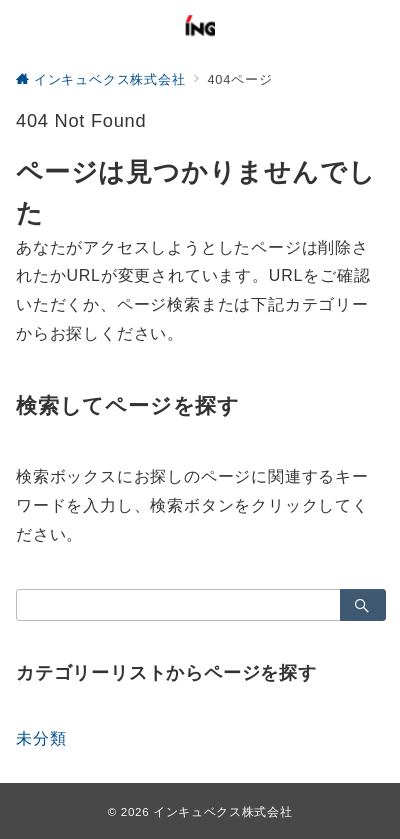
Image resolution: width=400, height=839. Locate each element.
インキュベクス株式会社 (222, 811)
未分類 (41, 738)
